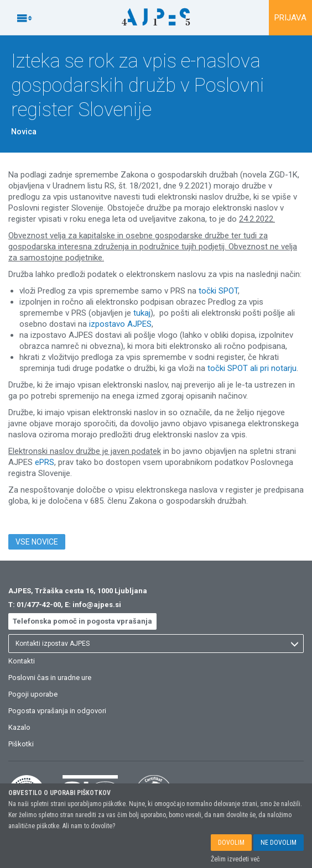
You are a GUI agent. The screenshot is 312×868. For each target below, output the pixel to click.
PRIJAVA (290, 18)
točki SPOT (218, 291)
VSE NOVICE (37, 542)
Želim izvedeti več (235, 861)
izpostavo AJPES (120, 324)
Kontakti (22, 661)
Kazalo (19, 727)
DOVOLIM (231, 845)
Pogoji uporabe (33, 694)
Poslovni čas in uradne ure (50, 678)
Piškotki (21, 744)
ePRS (45, 462)
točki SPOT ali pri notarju (252, 368)
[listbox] (156, 644)
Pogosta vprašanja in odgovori (57, 711)
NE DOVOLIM (279, 845)
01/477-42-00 (39, 605)
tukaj (142, 313)
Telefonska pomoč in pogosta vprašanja (82, 621)
